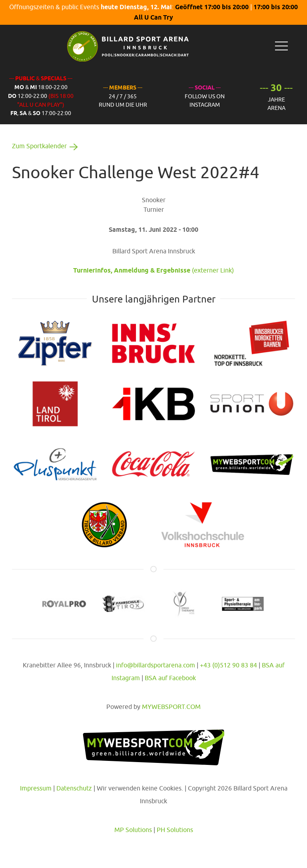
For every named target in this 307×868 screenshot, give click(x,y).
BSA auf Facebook (170, 678)
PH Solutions (175, 830)
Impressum (36, 788)
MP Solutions (133, 830)
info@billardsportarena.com (155, 665)
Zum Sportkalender (46, 146)
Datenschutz (74, 788)
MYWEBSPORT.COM (171, 707)
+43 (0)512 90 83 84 (228, 665)
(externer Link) (153, 270)
